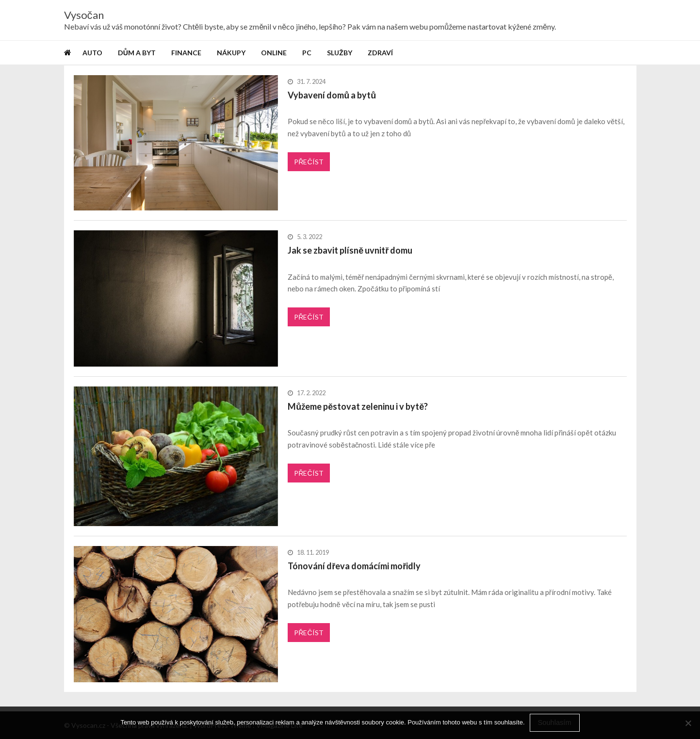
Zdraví (380, 53)
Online (274, 53)
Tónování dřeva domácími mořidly (354, 566)
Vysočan (84, 15)
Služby (340, 53)
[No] (688, 723)
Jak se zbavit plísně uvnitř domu (350, 250)
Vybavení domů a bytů (332, 95)
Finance (186, 53)
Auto (92, 53)
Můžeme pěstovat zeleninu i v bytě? (358, 406)
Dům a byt (137, 53)
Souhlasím (555, 723)
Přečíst (309, 162)
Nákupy (231, 53)
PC (307, 53)
